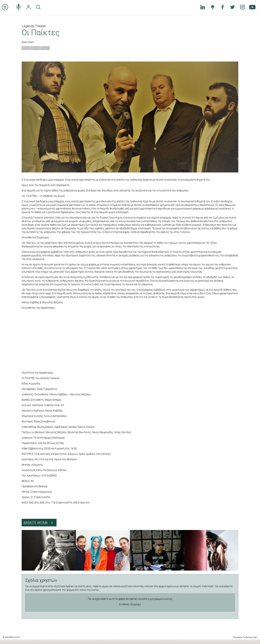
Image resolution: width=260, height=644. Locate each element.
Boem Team (28, 42)
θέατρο (26, 48)
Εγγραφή (136, 604)
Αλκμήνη (45, 48)
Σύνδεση (124, 604)
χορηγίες (35, 48)
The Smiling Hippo (250, 637)
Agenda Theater (34, 26)
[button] (38, 117)
